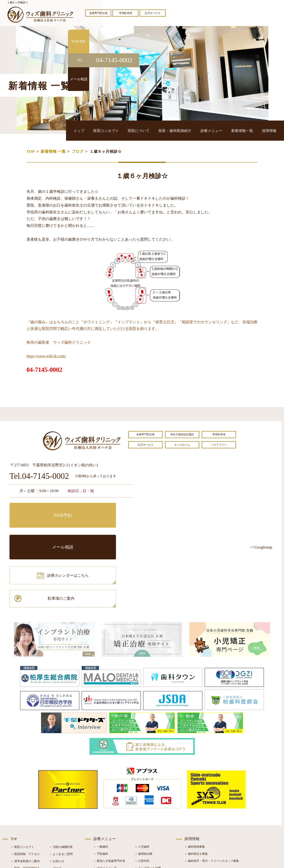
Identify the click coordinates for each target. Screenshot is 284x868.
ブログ (78, 151)
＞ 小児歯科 (142, 785)
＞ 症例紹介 (57, 813)
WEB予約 (39, 510)
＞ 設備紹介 (18, 813)
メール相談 (103, 510)
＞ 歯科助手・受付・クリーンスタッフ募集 (212, 799)
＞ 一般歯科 (101, 785)
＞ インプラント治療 (148, 806)
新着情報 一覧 (53, 151)
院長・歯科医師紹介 (192, 130)
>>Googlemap (261, 547)
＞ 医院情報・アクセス (25, 792)
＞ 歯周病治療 (144, 792)
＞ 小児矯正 (142, 820)
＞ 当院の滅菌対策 (61, 785)
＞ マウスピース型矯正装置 (152, 827)
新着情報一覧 (249, 130)
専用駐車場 (126, 13)
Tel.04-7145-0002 (39, 476)
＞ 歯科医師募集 (195, 785)
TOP (31, 151)
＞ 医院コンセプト (22, 785)
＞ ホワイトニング (105, 806)
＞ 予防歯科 (101, 792)
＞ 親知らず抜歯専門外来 (109, 799)
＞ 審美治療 (101, 813)
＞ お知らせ (57, 799)
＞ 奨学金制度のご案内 (25, 799)
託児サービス (153, 13)
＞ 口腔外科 (142, 799)
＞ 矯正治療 (142, 813)
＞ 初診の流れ (20, 820)
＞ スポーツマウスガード (109, 827)
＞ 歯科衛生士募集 (196, 792)
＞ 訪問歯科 (142, 834)
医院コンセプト (134, 130)
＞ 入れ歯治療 (102, 820)
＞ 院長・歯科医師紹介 (25, 806)
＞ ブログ (55, 806)
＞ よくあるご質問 (61, 792)
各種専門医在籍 (98, 13)
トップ (112, 130)
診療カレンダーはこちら (44, 531)
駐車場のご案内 (103, 531)
